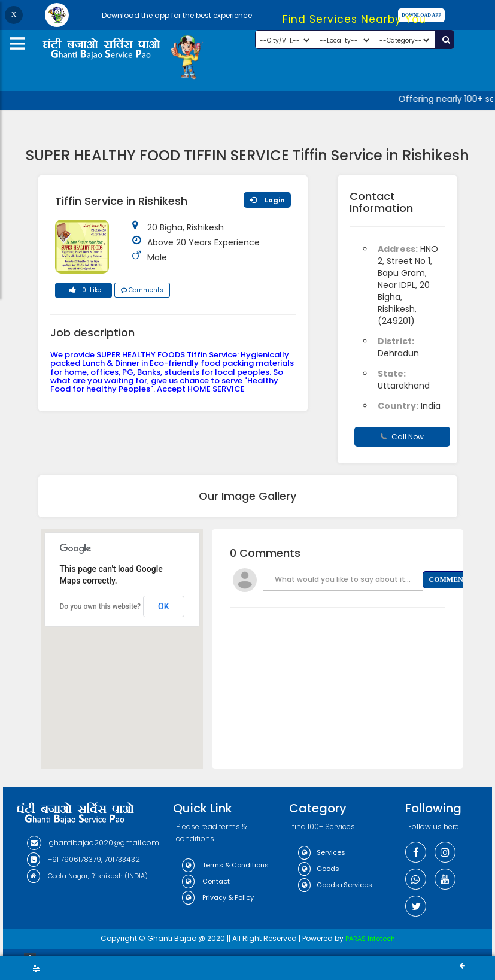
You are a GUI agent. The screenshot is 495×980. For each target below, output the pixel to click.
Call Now (402, 437)
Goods (319, 869)
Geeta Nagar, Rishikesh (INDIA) (87, 876)
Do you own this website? (101, 606)
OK (164, 606)
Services (322, 852)
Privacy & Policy (218, 897)
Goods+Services (335, 885)
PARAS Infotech (370, 939)
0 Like (83, 292)
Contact (206, 881)
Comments (142, 290)
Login (267, 200)
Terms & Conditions (225, 865)
